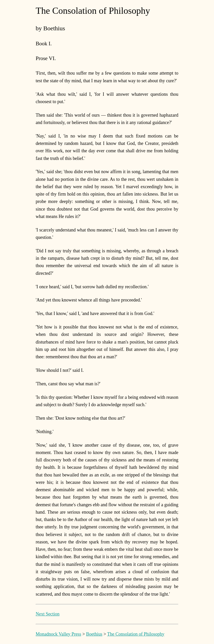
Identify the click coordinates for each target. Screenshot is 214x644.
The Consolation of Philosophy (136, 634)
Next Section (48, 614)
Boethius (94, 634)
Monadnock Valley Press (58, 634)
